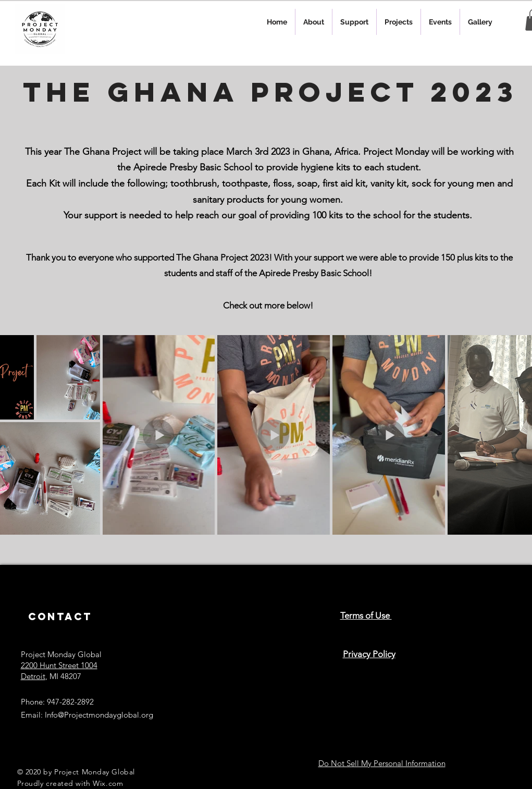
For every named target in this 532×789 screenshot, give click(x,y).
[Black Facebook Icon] (243, 640)
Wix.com (108, 783)
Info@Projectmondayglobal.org (99, 715)
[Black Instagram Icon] (208, 640)
